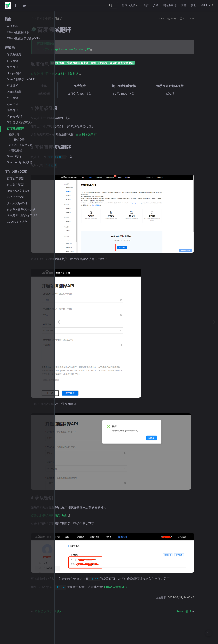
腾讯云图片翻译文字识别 (23, 216)
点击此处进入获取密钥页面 (84, 498)
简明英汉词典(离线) (19, 123)
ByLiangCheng (182, 18)
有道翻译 (13, 86)
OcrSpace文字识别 (19, 191)
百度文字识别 (15, 179)
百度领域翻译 (15, 129)
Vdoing (120, 634)
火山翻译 (13, 98)
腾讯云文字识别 (17, 203)
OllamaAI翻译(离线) (19, 162)
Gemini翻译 (14, 156)
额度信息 (14, 134)
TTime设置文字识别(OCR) (23, 38)
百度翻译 (13, 61)
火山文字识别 (15, 185)
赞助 (194, 5)
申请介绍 (13, 26)
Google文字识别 (17, 222)
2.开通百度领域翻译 (21, 145)
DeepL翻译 (14, 92)
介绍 (156, 5)
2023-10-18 (202, 18)
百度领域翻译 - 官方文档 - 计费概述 (90, 73)
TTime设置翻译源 (18, 32)
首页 (146, 5)
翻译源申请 (170, 5)
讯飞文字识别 (15, 197)
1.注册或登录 (17, 140)
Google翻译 (14, 73)
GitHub (207, 5)
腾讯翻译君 (14, 55)
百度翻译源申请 (120, 134)
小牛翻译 (13, 110)
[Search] (100, 5)
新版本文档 (131, 5)
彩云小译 (13, 104)
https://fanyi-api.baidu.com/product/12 (99, 49)
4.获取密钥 (16, 150)
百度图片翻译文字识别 (21, 209)
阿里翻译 (13, 67)
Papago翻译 (15, 116)
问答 (184, 5)
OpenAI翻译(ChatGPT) (21, 79)
